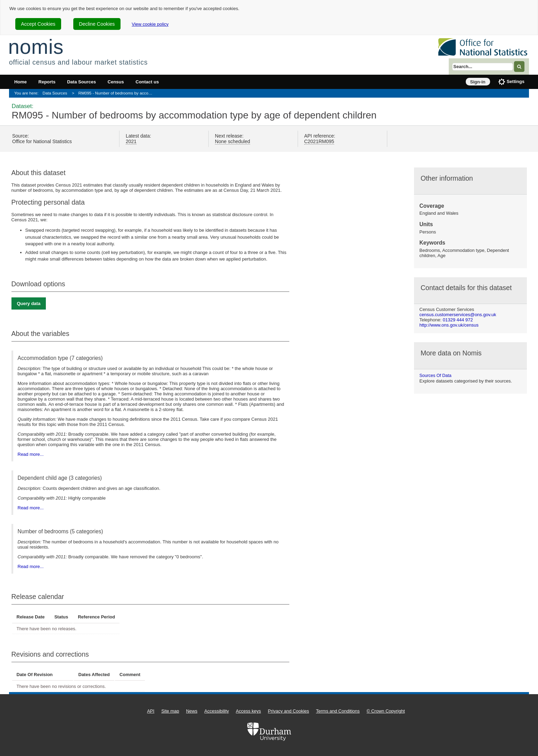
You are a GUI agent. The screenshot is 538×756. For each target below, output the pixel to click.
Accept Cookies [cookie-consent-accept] (38, 24)
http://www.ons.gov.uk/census (449, 325)
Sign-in (478, 82)
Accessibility (217, 711)
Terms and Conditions (338, 711)
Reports (47, 82)
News (192, 711)
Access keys (248, 711)
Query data (29, 303)
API (151, 711)
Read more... (31, 454)
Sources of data (436, 376)
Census (116, 82)
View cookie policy (150, 24)
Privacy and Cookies (288, 711)
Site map (170, 711)
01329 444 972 (458, 320)
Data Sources (81, 82)
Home (20, 82)
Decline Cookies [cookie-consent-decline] (97, 24)
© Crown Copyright (386, 711)
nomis (36, 47)
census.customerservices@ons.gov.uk (458, 315)
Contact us (147, 82)
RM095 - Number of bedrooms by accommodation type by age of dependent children (118, 93)
